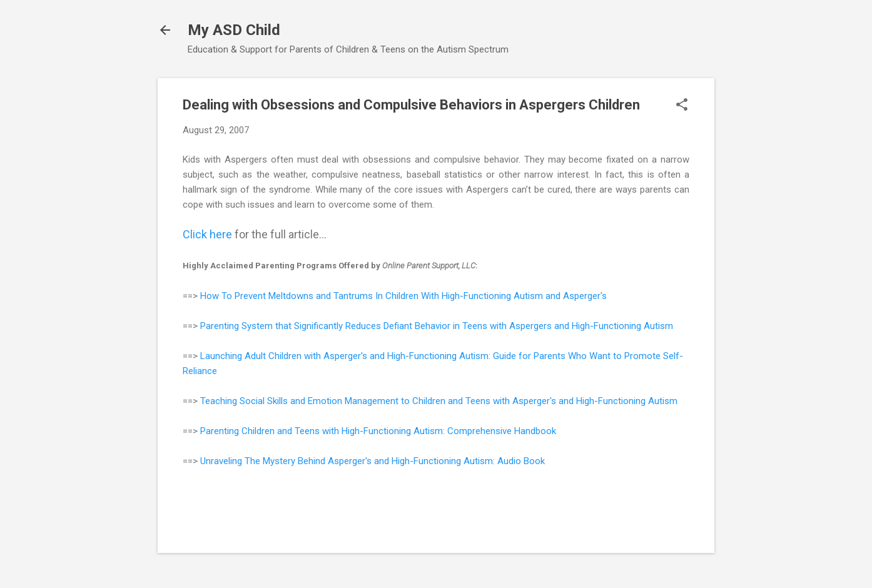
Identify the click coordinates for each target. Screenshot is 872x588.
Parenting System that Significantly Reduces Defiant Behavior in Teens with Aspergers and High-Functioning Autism (437, 326)
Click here (207, 234)
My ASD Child (234, 30)
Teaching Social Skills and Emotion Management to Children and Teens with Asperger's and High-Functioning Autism (439, 401)
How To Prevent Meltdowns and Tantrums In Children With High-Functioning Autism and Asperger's (403, 296)
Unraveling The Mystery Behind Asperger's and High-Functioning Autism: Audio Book (373, 461)
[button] (682, 106)
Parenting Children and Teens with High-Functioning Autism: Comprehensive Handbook (378, 431)
